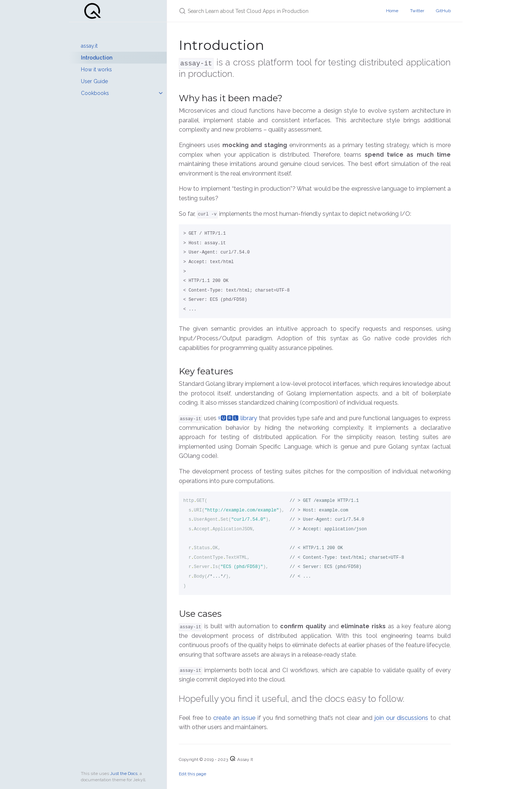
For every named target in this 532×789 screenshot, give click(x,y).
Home (392, 11)
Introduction (97, 58)
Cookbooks (95, 93)
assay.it (89, 46)
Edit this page (192, 773)
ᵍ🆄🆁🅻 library (238, 418)
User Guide (94, 81)
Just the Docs (124, 773)
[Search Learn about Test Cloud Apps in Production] (266, 11)
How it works (96, 69)
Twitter (417, 11)
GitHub (443, 11)
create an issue (234, 717)
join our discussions (402, 717)
